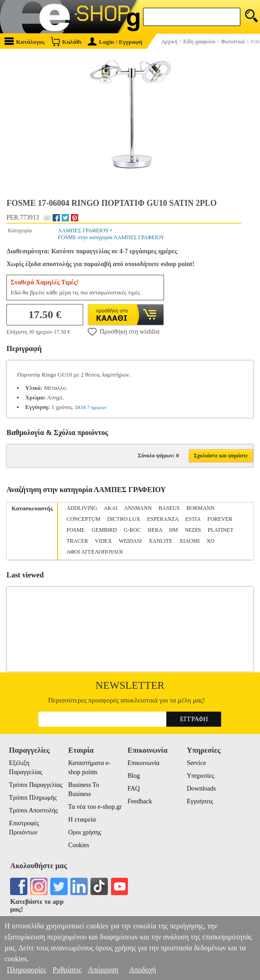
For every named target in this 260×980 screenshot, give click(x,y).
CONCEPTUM (83, 519)
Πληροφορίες (27, 970)
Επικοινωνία (143, 763)
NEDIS (193, 530)
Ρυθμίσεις (67, 970)
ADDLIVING (82, 508)
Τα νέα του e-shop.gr (95, 807)
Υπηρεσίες (201, 776)
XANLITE (160, 541)
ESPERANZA (163, 519)
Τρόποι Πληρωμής (33, 798)
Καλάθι (66, 41)
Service (196, 763)
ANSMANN (138, 508)
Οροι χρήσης (85, 832)
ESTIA (193, 519)
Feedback (140, 801)
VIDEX (103, 541)
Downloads (202, 789)
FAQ (134, 789)
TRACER (77, 541)
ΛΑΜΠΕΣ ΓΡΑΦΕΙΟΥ (83, 231)
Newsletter (130, 685)
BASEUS (169, 508)
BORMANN (200, 508)
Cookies (79, 845)
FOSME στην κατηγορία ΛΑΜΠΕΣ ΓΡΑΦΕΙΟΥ (111, 237)
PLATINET (221, 530)
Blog (134, 776)
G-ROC (132, 530)
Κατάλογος (25, 41)
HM (173, 530)
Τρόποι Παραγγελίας (36, 785)
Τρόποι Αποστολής (34, 810)
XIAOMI (189, 541)
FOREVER (220, 519)
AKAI (111, 508)
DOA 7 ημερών (91, 407)
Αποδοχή (143, 970)
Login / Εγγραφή (115, 42)
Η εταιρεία (82, 820)
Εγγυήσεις (200, 801)
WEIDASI (130, 541)
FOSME (75, 530)
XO (210, 541)
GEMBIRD (104, 530)
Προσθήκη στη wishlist (124, 331)
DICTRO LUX (123, 519)
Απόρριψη (103, 970)
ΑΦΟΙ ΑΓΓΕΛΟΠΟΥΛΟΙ (94, 552)
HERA (155, 530)
